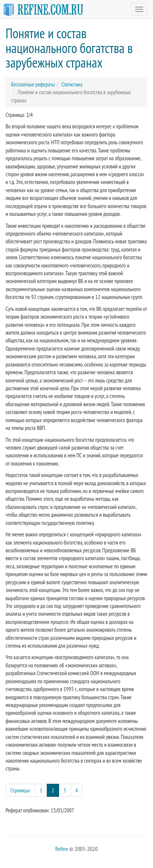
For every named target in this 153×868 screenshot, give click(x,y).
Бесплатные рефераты (33, 84)
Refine (62, 849)
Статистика (72, 84)
